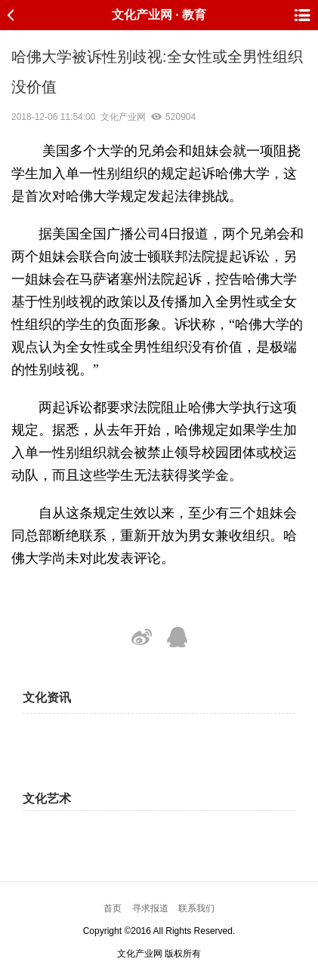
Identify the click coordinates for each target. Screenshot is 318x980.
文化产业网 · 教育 (159, 15)
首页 (113, 908)
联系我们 (196, 908)
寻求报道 (150, 908)
